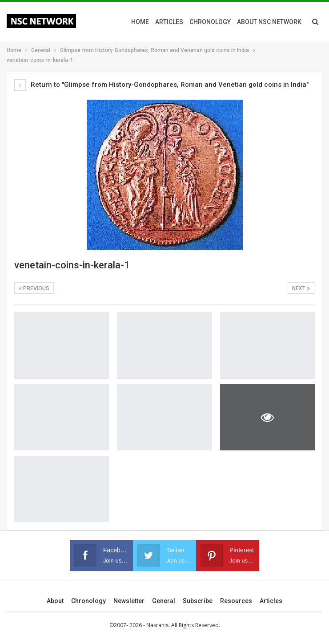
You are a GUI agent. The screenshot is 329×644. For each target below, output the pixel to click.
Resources (236, 601)
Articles (169, 22)
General (164, 601)
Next (301, 288)
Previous (34, 288)
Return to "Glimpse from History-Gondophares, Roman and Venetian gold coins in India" (161, 85)
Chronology (210, 22)
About (55, 601)
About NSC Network (269, 22)
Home (140, 22)
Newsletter (129, 601)
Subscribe (198, 601)
